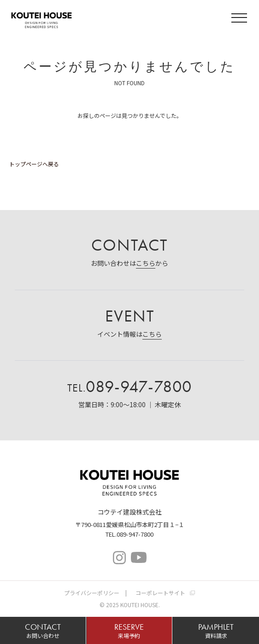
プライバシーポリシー (92, 593)
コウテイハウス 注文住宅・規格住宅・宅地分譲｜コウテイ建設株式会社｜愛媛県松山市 (41, 19)
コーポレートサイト (160, 593)
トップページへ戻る (34, 164)
